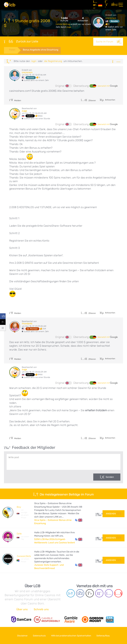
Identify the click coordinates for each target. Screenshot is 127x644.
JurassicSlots (24, 556)
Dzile (19, 534)
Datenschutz (39, 635)
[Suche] (119, 42)
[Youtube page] (118, 593)
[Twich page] (99, 593)
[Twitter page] (90, 593)
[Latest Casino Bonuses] (10, 5)
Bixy (19, 507)
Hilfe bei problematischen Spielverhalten (72, 635)
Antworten (110, 100)
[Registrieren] (107, 5)
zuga (69, 27)
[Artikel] (94, 5)
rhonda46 (27, 324)
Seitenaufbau (104, 635)
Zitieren (88, 100)
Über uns (22, 609)
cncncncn (111, 18)
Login (34, 61)
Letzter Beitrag (63, 24)
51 (98, 560)
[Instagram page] (109, 593)
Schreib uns (41, 609)
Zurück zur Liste (21, 41)
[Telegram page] (71, 593)
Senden (110, 477)
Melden (15, 100)
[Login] (113, 5)
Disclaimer (21, 635)
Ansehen (114, 513)
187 (98, 538)
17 (98, 514)
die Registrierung (53, 61)
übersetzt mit (108, 86)
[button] (79, 520)
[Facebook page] (80, 593)
